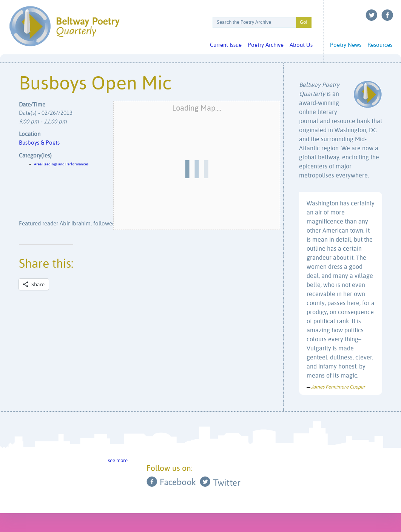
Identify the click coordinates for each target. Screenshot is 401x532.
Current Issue (226, 45)
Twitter (372, 15)
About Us (301, 45)
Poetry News (346, 45)
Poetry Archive (266, 45)
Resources (380, 45)
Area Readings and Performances (61, 164)
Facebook (387, 15)
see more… (119, 461)
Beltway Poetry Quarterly (64, 26)
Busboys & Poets (39, 143)
